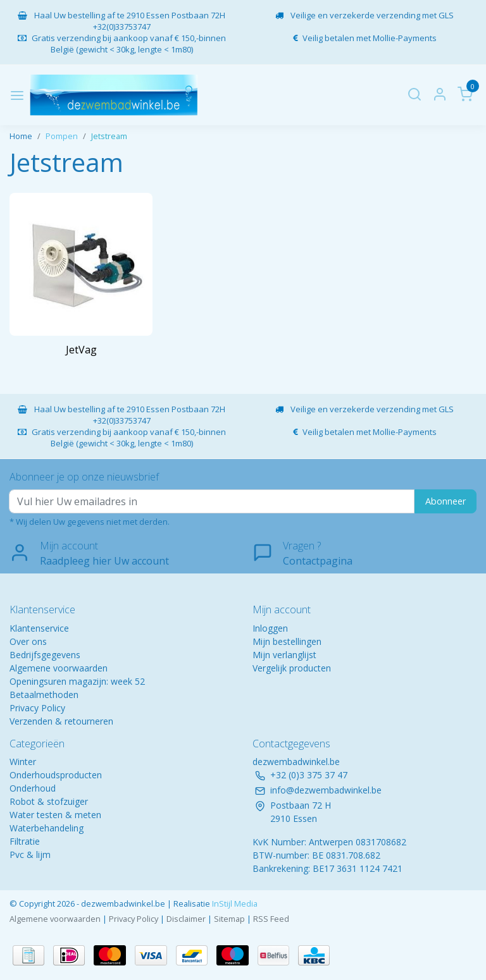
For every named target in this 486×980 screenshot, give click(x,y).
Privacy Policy (37, 708)
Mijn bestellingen (287, 641)
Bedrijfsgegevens (45, 655)
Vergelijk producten (292, 668)
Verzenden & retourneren (61, 721)
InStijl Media (234, 903)
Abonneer (445, 501)
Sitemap (229, 919)
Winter (23, 762)
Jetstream (109, 136)
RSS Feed (271, 919)
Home (21, 136)
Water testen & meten (55, 815)
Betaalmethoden (44, 695)
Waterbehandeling (47, 828)
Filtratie (25, 841)
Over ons (28, 641)
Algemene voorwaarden (59, 668)
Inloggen (270, 628)
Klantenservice (39, 628)
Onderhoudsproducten (56, 775)
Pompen (62, 136)
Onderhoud (33, 788)
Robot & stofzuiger (49, 801)
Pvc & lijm (30, 854)
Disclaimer (186, 919)
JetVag (81, 350)
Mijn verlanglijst (284, 655)
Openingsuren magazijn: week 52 (77, 681)
